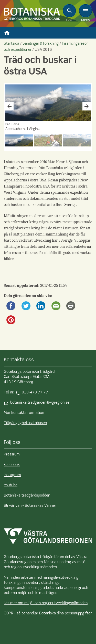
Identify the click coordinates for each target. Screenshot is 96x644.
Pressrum (12, 454)
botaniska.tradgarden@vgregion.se (40, 403)
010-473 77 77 (35, 392)
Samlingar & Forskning (41, 44)
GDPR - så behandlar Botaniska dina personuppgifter (48, 613)
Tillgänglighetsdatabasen (25, 423)
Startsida (12, 44)
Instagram (12, 475)
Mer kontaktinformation (24, 413)
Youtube (11, 485)
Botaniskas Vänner (40, 506)
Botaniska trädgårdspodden (27, 496)
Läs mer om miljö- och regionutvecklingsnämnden (46, 603)
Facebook (12, 465)
